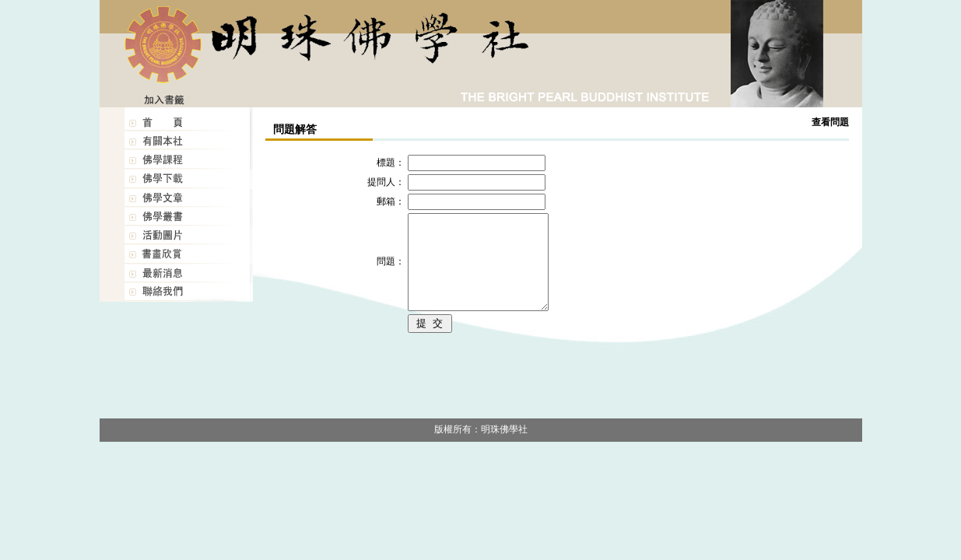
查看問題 (830, 122)
